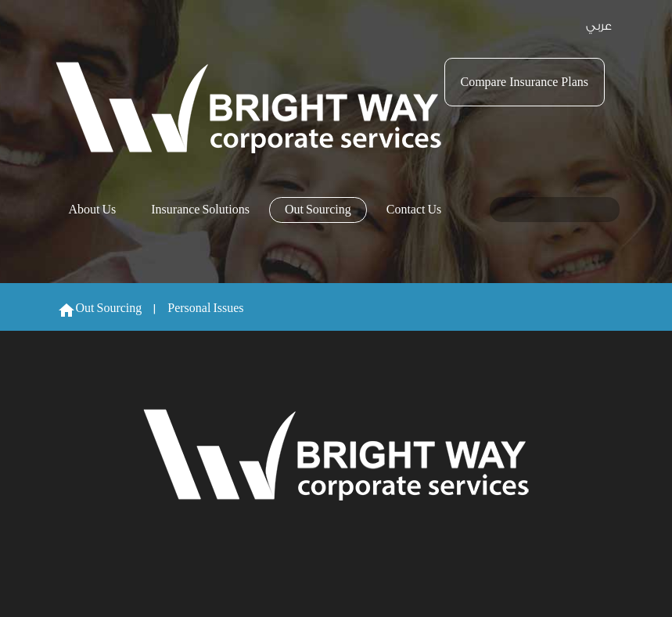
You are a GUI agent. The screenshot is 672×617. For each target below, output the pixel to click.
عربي (599, 26)
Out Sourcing (318, 210)
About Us (93, 210)
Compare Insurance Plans (525, 82)
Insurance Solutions (200, 210)
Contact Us (414, 210)
